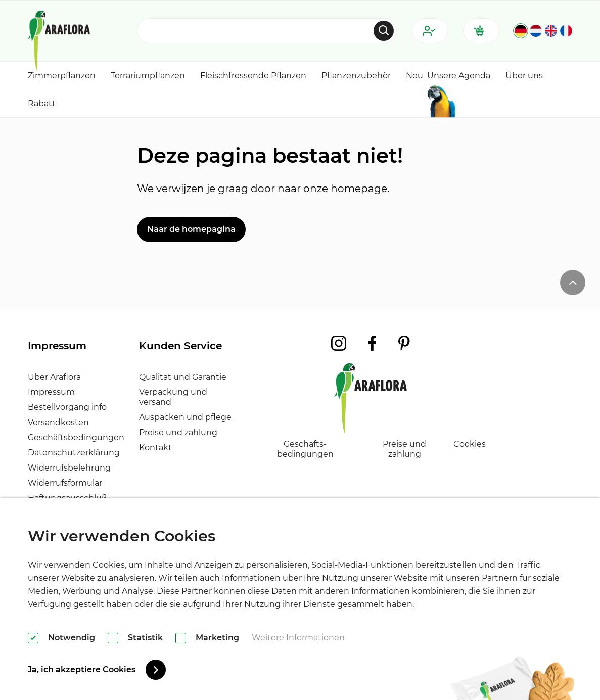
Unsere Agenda (459, 76)
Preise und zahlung (178, 432)
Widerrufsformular (65, 483)
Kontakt (155, 448)
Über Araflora (54, 377)
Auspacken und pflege (185, 417)
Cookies (470, 444)
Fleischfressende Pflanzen (253, 76)
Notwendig (72, 638)
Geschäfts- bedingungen (305, 449)
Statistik (145, 638)
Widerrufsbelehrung (69, 468)
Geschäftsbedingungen (76, 437)
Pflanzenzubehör (356, 76)
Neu (414, 76)
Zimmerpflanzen (62, 76)
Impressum (51, 392)
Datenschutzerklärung (74, 453)
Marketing (217, 638)
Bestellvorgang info (67, 407)
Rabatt (42, 103)
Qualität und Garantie (183, 377)
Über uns (524, 76)
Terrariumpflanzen (148, 76)
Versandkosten (58, 422)
